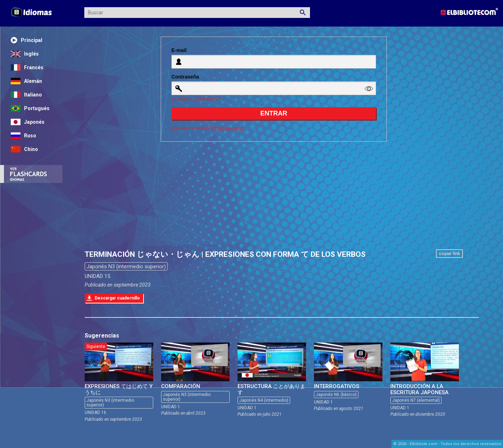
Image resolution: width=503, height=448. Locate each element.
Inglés (25, 54)
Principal (27, 40)
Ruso (23, 136)
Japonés (28, 122)
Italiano (26, 95)
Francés (27, 67)
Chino (24, 149)
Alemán (26, 81)
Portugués (30, 108)
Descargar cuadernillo (117, 298)
